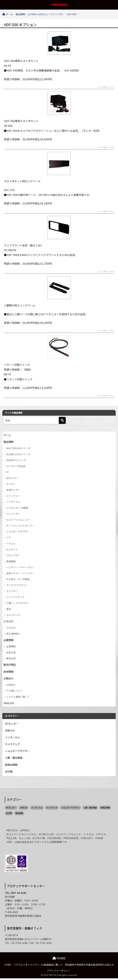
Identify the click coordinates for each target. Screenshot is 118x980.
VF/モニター (12, 725)
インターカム (13, 502)
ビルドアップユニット (18, 520)
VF (8, 472)
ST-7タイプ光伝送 (16, 466)
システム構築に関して (18, 697)
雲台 (9, 609)
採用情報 (9, 672)
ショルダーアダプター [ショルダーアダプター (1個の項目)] (71, 809)
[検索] (62, 421)
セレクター (12, 592)
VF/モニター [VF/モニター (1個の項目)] (11, 809)
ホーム (7, 435)
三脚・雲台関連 (14, 759)
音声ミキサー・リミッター (20, 574)
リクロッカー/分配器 (17, 508)
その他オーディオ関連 (18, 580)
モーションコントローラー (20, 526)
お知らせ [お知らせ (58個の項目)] (24, 809)
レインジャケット (16, 597)
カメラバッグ (13, 615)
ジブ (9, 538)
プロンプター (13, 556)
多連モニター (13, 490)
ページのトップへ (105, 87)
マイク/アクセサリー (17, 585)
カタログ (9, 622)
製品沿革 (11, 659)
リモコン (11, 544)
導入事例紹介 (13, 634)
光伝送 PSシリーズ (16, 460)
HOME (59, 960)
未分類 (9, 773)
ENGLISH (9, 704)
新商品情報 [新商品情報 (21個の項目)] (105, 809)
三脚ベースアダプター (18, 603)
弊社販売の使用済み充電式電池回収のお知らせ (89, 966)
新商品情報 (12, 766)
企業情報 (9, 641)
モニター (11, 484)
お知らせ (10, 732)
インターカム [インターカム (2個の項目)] (37, 809)
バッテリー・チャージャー (20, 568)
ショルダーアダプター (18, 532)
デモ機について (14, 692)
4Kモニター (12, 478)
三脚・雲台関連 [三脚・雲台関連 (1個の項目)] (90, 809)
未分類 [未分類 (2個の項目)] (9, 815)
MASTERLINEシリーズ (18, 449)
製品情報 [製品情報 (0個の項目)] (19, 815)
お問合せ (9, 679)
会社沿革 (11, 653)
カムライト (12, 550)
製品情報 (9, 442)
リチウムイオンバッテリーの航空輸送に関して (38, 966)
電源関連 (11, 562)
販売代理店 (10, 665)
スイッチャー (13, 496)
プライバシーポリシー (59, 972)
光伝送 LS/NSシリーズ (18, 455)
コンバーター (13, 514)
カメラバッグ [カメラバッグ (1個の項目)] (52, 809)
